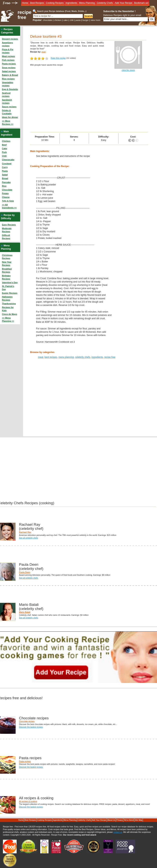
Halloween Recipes (7, 298)
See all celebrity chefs (28, 538)
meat (41, 357)
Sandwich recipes (7, 101)
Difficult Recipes (6, 237)
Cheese (6, 197)
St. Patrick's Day (8, 288)
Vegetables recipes (8, 84)
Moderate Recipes (7, 230)
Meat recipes (9, 56)
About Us (111, 820)
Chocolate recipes (27, 721)
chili (71, 20)
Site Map (139, 820)
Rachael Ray (25, 532)
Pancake (6, 182)
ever (44, 52)
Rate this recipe (58, 58)
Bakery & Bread (10, 75)
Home (25, 3)
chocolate (48, 20)
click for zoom (128, 70)
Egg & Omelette (10, 89)
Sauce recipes (9, 107)
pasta (78, 20)
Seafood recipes (6, 95)
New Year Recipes (7, 264)
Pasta (5, 171)
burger (86, 20)
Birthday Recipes (6, 277)
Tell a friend (129, 820)
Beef (4, 145)
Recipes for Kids (8, 309)
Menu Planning (87, 3)
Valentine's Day (10, 282)
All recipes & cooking (28, 801)
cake (65, 20)
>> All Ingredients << (9, 206)
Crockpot (7, 164)
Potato (5, 193)
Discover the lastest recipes (31, 727)
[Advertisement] (89, 103)
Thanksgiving (9, 304)
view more (95, 20)
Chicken (6, 141)
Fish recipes (8, 60)
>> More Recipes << (8, 122)
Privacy (120, 820)
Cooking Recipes (55, 3)
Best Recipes (37, 3)
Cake (4, 148)
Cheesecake (8, 160)
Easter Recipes (10, 293)
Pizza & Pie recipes (8, 51)
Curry (5, 167)
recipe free (25, 15)
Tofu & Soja (8, 201)
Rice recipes (8, 79)
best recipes (51, 357)
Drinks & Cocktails (7, 112)
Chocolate (7, 190)
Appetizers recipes (7, 44)
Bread (5, 178)
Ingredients (71, 3)
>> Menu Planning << (8, 319)
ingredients (97, 357)
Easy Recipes (9, 225)
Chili (4, 156)
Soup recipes (9, 68)
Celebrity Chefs (105, 3)
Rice (4, 186)
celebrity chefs (83, 357)
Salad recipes (9, 71)
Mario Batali (25, 612)
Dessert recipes (10, 39)
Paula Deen (25, 572)
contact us (118, 832)
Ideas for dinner (10, 117)
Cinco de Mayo (10, 314)
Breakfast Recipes (7, 270)
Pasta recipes (9, 64)
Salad (5, 175)
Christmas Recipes (7, 257)
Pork (4, 152)
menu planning (66, 357)
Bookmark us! (141, 3)
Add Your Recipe (123, 3)
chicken (58, 20)
